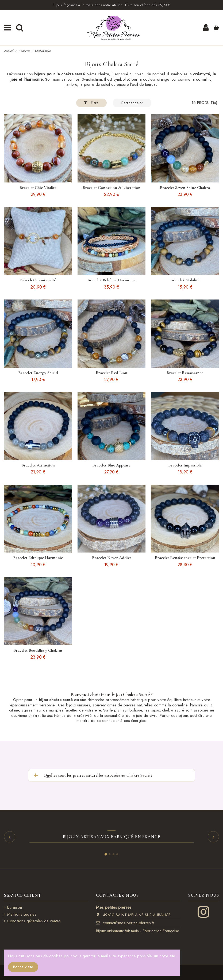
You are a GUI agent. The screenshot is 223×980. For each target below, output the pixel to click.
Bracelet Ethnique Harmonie (38, 558)
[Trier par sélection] (132, 103)
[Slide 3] (114, 854)
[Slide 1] (106, 854)
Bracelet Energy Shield (38, 373)
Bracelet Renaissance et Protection (185, 558)
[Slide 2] (109, 854)
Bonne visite (23, 967)
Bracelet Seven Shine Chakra (185, 188)
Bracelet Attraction (38, 465)
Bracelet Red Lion (111, 373)
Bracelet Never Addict (111, 558)
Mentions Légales (22, 915)
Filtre (91, 103)
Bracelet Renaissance (185, 373)
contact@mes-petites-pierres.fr (128, 923)
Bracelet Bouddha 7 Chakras (38, 650)
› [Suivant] (213, 837)
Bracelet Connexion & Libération (111, 188)
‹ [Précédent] (10, 837)
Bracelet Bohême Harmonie (111, 280)
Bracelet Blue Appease (111, 465)
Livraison (15, 908)
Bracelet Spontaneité (38, 280)
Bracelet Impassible (185, 465)
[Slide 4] (117, 854)
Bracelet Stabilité (185, 280)
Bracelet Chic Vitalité (38, 188)
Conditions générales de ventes (34, 921)
